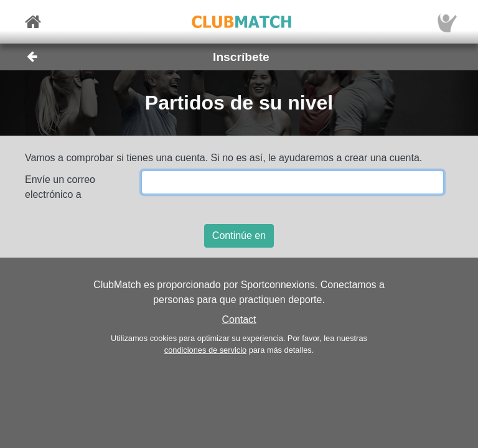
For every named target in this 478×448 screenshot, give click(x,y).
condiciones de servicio (205, 350)
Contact (239, 320)
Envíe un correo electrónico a (60, 187)
